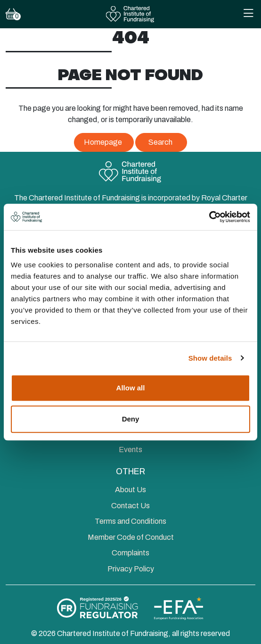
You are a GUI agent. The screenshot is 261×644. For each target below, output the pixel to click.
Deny (131, 419)
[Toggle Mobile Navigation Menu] (248, 14)
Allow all (131, 388)
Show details (210, 358)
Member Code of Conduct (131, 537)
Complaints (130, 553)
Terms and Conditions (130, 521)
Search (160, 142)
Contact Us (130, 506)
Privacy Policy (131, 569)
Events (130, 450)
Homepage (103, 142)
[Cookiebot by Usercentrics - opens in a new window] (209, 217)
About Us (130, 490)
